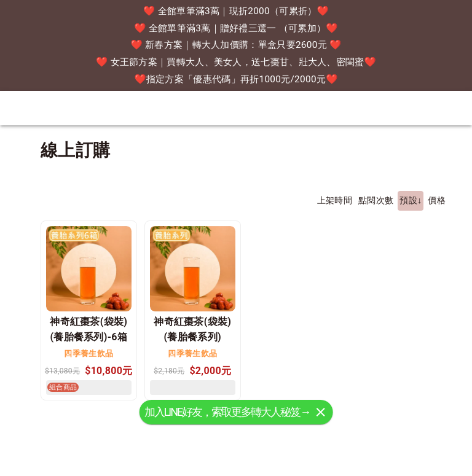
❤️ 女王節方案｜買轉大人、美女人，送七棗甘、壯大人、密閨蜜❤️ (236, 62)
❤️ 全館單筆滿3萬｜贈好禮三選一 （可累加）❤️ (236, 28)
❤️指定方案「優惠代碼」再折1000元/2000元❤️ (236, 79)
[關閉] (320, 427)
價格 (437, 201)
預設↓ (411, 201)
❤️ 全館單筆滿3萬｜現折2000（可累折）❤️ (236, 11)
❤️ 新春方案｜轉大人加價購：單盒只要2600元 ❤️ (236, 45)
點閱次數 (376, 201)
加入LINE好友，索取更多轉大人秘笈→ (227, 427)
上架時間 (335, 201)
